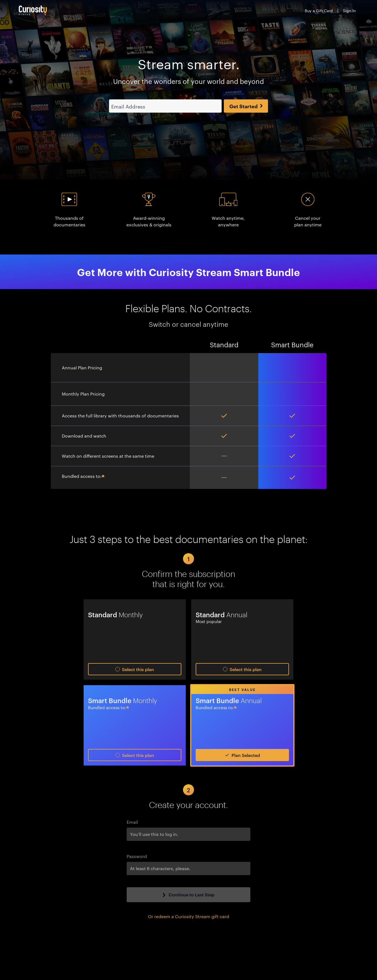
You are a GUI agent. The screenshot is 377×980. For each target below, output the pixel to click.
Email (132, 822)
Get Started (246, 106)
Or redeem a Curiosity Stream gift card (189, 916)
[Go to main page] (33, 10)
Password (137, 856)
